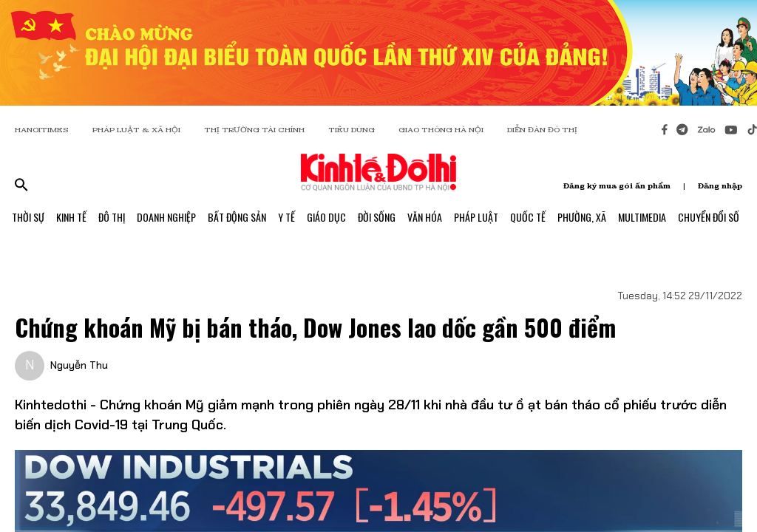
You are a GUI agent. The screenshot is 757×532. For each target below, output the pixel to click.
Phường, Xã (582, 217)
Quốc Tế (528, 217)
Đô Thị (112, 217)
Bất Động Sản (237, 217)
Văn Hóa (425, 217)
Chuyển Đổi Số (709, 217)
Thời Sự (28, 217)
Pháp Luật (476, 217)
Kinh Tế (71, 217)
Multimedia (642, 217)
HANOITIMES (42, 130)
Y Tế (286, 217)
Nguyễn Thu (79, 365)
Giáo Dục (326, 217)
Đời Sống (377, 217)
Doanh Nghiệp (166, 217)
